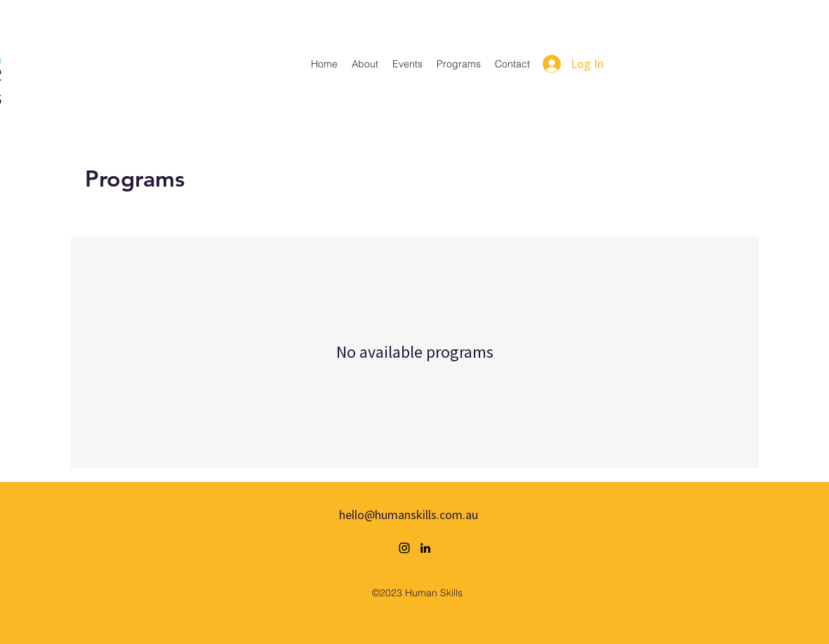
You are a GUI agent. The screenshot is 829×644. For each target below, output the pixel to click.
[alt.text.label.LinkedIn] (425, 548)
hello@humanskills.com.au (409, 515)
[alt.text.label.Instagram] (404, 548)
